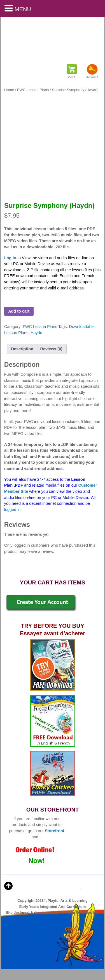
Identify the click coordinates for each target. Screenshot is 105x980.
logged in (12, 510)
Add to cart (19, 311)
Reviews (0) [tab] (51, 349)
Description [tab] (22, 349)
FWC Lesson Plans (33, 90)
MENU (23, 9)
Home (9, 90)
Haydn (36, 333)
